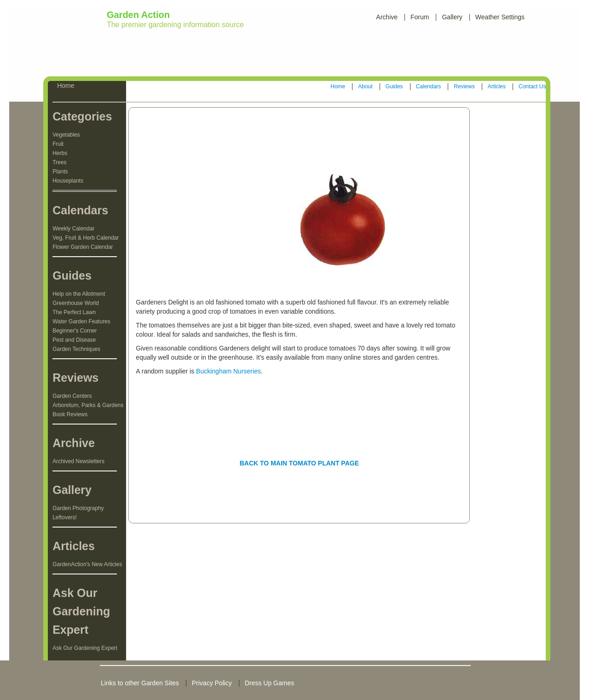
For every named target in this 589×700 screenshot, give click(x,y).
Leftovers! (65, 517)
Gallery (452, 17)
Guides (394, 86)
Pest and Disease (74, 340)
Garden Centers (72, 396)
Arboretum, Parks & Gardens (88, 405)
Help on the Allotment (79, 294)
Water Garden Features (81, 321)
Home (338, 86)
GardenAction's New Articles (87, 564)
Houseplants (68, 181)
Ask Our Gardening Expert (85, 648)
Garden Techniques (76, 349)
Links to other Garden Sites (140, 683)
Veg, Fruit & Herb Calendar (86, 238)
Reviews (464, 86)
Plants (60, 172)
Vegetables (66, 135)
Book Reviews (70, 414)
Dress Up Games (269, 683)
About (365, 86)
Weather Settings (500, 17)
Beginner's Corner (75, 331)
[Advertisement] (296, 55)
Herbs (60, 153)
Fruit (58, 144)
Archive (387, 17)
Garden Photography (78, 508)
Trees (59, 162)
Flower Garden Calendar (83, 247)
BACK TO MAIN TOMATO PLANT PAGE (299, 463)
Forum (420, 17)
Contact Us (532, 86)
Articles (497, 86)
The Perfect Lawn (74, 312)
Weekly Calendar (73, 229)
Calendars (429, 86)
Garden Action (138, 15)
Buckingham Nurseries (228, 371)
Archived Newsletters (78, 461)
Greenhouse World (76, 303)
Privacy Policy (212, 683)
